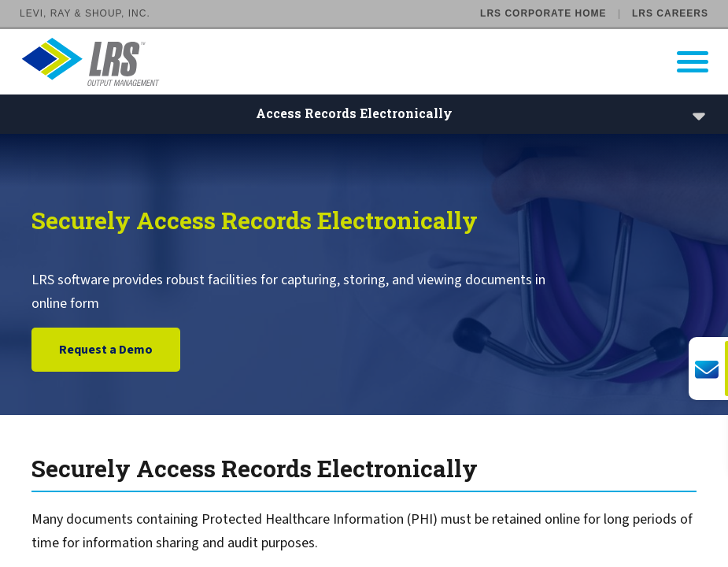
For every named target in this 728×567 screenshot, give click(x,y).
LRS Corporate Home (543, 13)
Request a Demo (106, 350)
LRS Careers (670, 13)
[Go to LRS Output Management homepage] (374, 62)
